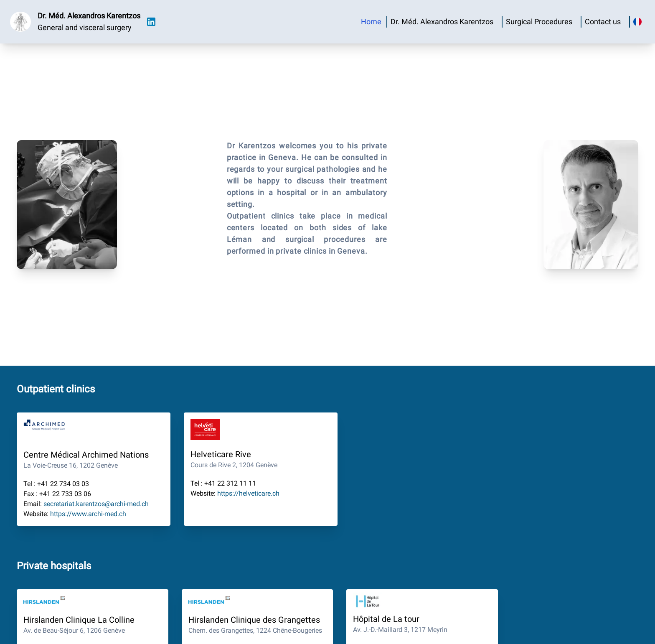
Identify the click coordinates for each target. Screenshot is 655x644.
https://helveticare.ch (248, 493)
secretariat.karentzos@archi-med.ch (96, 504)
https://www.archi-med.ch (88, 514)
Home (371, 22)
